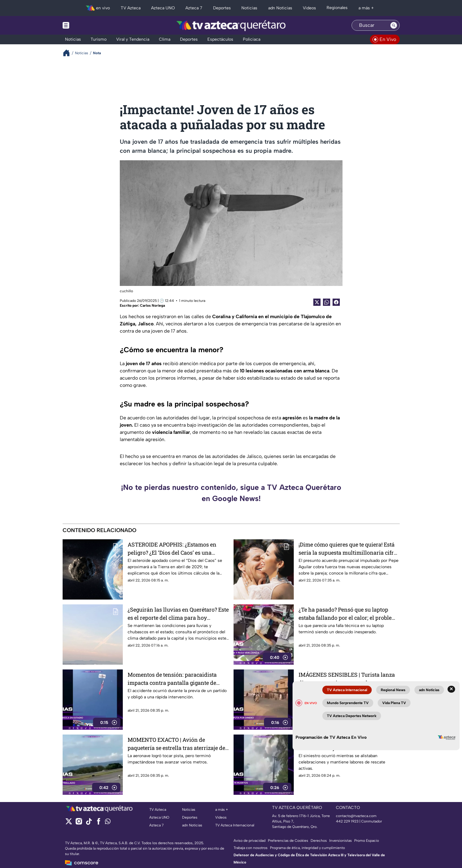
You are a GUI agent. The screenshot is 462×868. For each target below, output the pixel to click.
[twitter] (69, 823)
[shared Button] (327, 302)
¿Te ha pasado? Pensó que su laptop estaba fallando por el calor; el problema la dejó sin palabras (349, 614)
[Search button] (394, 25)
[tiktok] (89, 823)
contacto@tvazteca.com (356, 816)
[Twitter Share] (317, 302)
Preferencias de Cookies (288, 841)
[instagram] (79, 823)
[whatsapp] (108, 823)
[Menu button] (87, 25)
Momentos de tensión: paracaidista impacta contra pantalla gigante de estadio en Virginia (172, 679)
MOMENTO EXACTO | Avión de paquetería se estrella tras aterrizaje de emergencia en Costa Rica (176, 744)
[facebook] (99, 823)
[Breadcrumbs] (69, 53)
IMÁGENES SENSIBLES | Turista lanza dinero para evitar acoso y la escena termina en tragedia (347, 679)
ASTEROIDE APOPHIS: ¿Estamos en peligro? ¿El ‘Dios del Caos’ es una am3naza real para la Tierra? (172, 548)
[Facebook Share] (336, 302)
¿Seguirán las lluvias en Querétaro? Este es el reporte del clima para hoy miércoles (178, 614)
